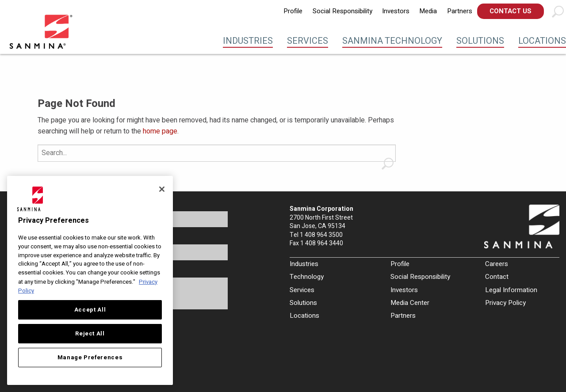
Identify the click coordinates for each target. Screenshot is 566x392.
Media (428, 11)
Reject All (90, 334)
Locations (542, 41)
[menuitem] (293, 11)
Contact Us (511, 11)
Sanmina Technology (392, 41)
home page (160, 131)
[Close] (162, 189)
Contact (497, 277)
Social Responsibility (342, 11)
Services (308, 41)
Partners (460, 11)
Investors (396, 11)
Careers (497, 264)
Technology (307, 277)
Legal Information (511, 290)
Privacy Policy (505, 303)
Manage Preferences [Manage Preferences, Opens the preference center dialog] (90, 358)
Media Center (410, 303)
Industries (248, 41)
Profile (293, 11)
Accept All (90, 310)
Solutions (480, 41)
